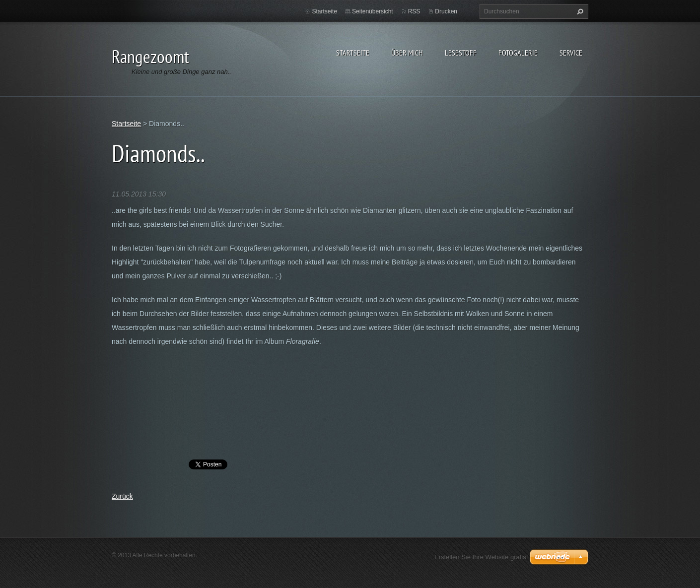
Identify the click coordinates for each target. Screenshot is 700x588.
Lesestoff (461, 53)
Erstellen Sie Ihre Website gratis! (481, 557)
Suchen (579, 11)
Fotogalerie (518, 53)
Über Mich (407, 53)
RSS (414, 11)
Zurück (122, 496)
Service (571, 53)
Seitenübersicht (373, 11)
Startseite (353, 53)
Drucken (446, 11)
